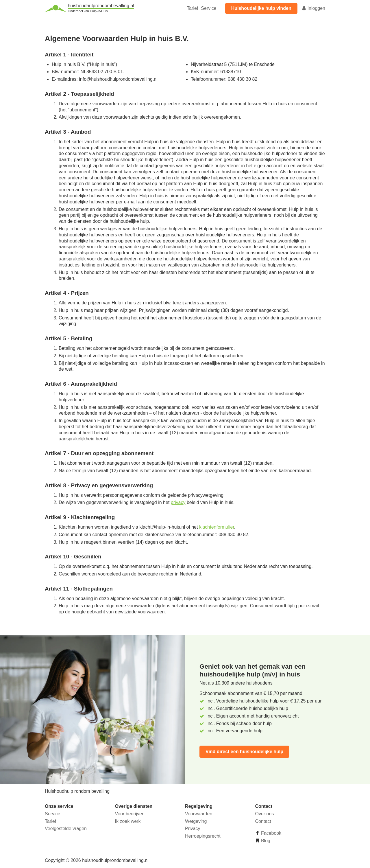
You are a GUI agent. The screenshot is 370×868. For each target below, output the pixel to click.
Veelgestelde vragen (66, 829)
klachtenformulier (217, 527)
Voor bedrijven (130, 814)
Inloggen (313, 8)
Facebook (271, 833)
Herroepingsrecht (203, 836)
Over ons (265, 814)
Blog (265, 841)
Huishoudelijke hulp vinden (261, 8)
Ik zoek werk (128, 821)
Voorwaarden (199, 814)
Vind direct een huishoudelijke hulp (244, 752)
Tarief (192, 8)
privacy (178, 502)
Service (209, 8)
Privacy (193, 829)
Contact (263, 821)
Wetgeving (196, 821)
